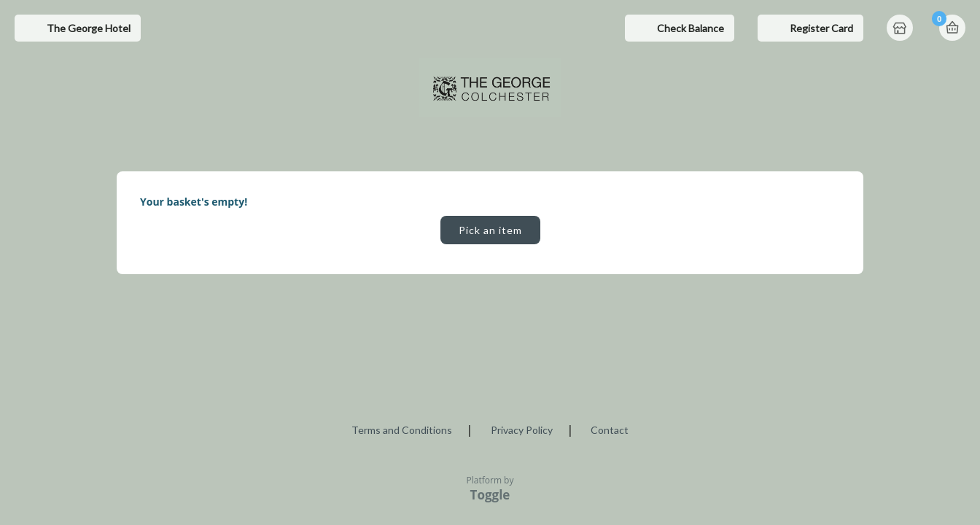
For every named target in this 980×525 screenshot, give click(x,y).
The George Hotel (89, 28)
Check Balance (691, 28)
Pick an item (490, 230)
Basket (952, 28)
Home (901, 29)
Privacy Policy (522, 430)
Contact (610, 430)
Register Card (821, 28)
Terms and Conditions (402, 430)
